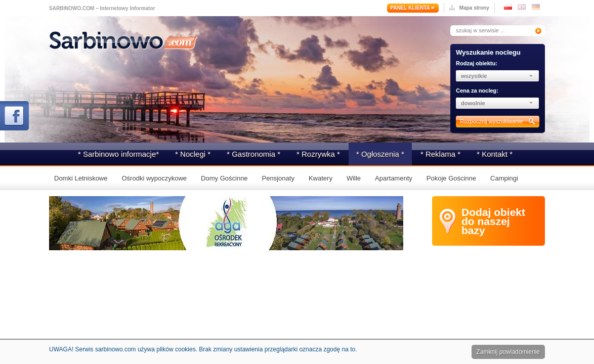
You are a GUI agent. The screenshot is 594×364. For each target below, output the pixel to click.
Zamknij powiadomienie (508, 352)
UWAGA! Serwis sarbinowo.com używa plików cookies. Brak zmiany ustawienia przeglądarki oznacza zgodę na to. (203, 349)
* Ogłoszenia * (380, 154)
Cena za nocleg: (477, 90)
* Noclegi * (193, 154)
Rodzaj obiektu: (477, 63)
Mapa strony (474, 8)
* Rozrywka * (318, 154)
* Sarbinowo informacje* (118, 154)
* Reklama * (440, 154)
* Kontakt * (495, 154)
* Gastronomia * (253, 154)
